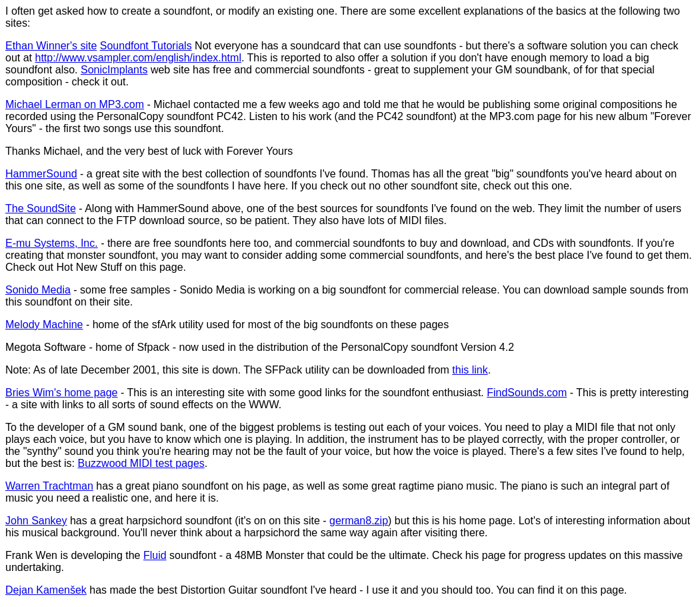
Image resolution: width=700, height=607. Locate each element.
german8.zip (359, 521)
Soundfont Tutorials (146, 46)
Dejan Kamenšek (46, 590)
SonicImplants (114, 70)
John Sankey (36, 521)
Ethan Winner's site (51, 46)
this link (470, 370)
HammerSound (41, 174)
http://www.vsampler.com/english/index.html (138, 58)
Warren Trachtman (49, 486)
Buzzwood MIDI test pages (141, 463)
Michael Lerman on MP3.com (75, 104)
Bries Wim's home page (61, 393)
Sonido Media (38, 290)
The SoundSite (41, 208)
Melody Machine (44, 325)
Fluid (155, 555)
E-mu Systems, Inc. (52, 243)
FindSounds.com (527, 393)
